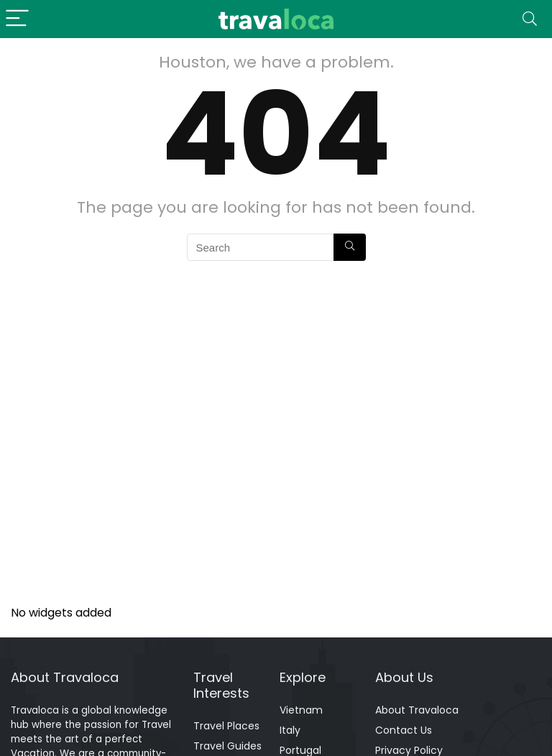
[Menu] (17, 19)
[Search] (530, 19)
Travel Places (226, 726)
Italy (290, 730)
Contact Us (404, 730)
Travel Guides (227, 746)
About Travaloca (417, 710)
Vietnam (301, 710)
